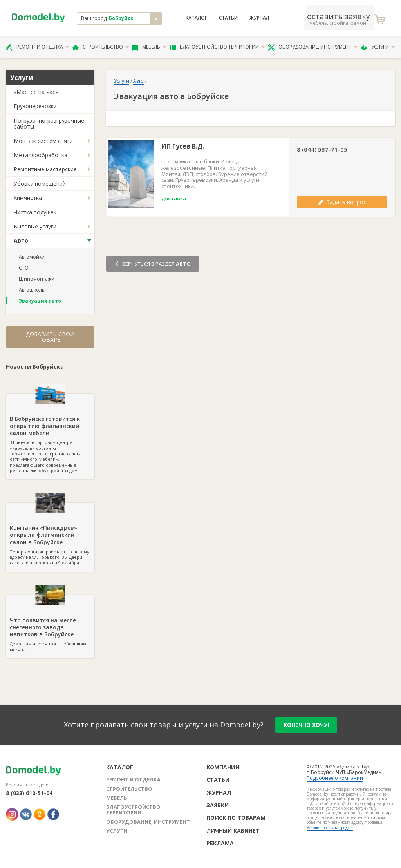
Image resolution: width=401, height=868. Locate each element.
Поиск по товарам (236, 818)
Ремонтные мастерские (45, 169)
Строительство (101, 47)
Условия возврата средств (330, 828)
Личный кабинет (233, 831)
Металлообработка (41, 155)
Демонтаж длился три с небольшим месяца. (50, 624)
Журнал (259, 18)
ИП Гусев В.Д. (183, 146)
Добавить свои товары (50, 337)
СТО (24, 268)
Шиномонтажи (37, 279)
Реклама (220, 843)
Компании (223, 767)
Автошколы (32, 290)
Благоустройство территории (217, 47)
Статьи (228, 18)
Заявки (218, 805)
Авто (21, 240)
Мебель (149, 47)
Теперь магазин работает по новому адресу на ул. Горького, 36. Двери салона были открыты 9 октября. (50, 534)
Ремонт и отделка (38, 47)
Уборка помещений (40, 184)
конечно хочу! (306, 725)
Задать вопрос (342, 202)
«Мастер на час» (36, 92)
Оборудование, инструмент (313, 47)
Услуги (378, 47)
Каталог (196, 18)
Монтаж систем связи (43, 141)
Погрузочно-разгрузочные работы (49, 123)
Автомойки (32, 257)
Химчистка (28, 198)
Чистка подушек (35, 212)
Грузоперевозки (35, 106)
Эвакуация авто (40, 301)
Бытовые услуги (35, 226)
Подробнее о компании (335, 778)
